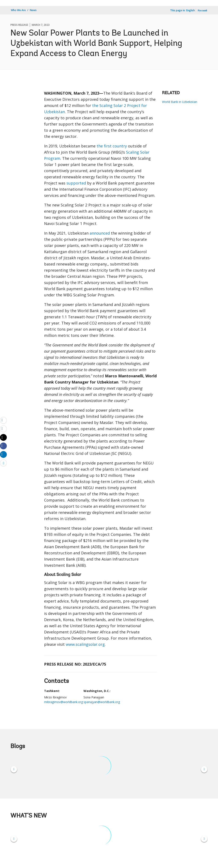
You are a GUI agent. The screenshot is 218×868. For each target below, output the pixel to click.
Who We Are (18, 10)
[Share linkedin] (3, 454)
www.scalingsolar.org (85, 644)
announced (100, 233)
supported (76, 183)
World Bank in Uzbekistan (180, 102)
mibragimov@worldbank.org (63, 702)
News (33, 10)
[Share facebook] (3, 446)
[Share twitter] (3, 437)
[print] (3, 429)
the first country (112, 146)
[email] (3, 420)
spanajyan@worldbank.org (102, 702)
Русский (202, 10)
